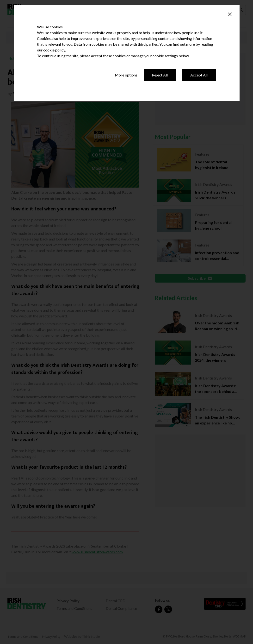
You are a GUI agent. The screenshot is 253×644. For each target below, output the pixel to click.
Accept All (199, 75)
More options (126, 75)
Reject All (160, 75)
